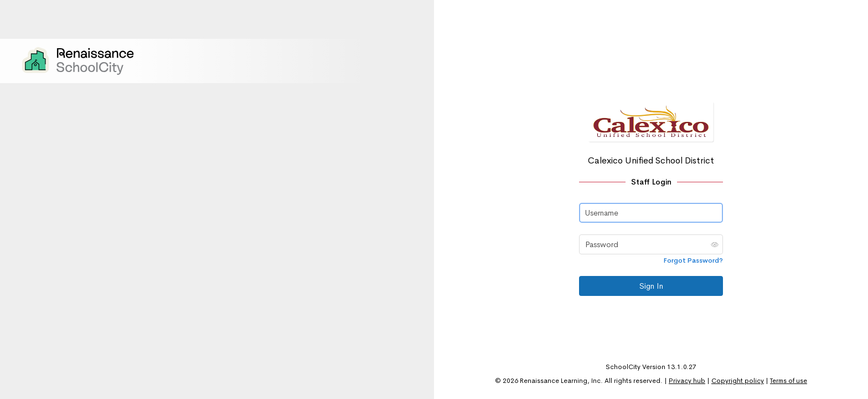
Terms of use (789, 381)
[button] (715, 244)
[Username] (651, 213)
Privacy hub (687, 381)
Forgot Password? (693, 260)
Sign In (651, 286)
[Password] (651, 244)
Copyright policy (738, 381)
